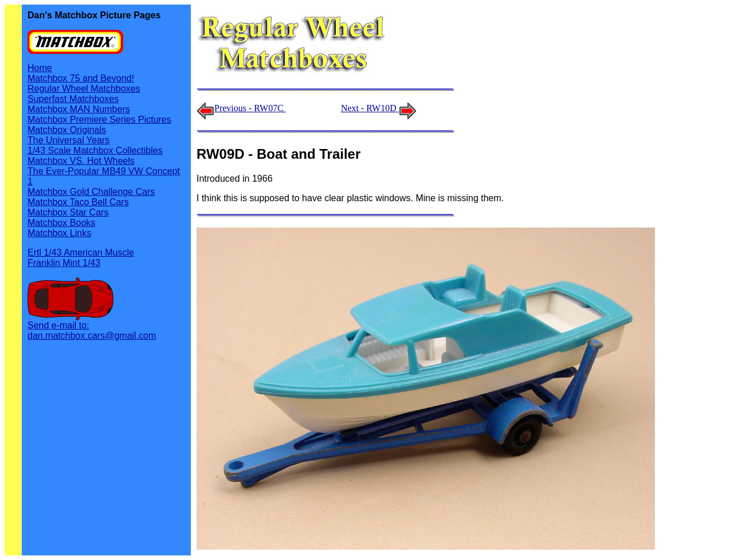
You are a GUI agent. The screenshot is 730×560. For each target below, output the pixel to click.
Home (40, 68)
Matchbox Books (61, 223)
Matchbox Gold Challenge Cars (91, 192)
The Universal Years (68, 140)
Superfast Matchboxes (73, 99)
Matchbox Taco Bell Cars (78, 202)
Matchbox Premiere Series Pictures (99, 120)
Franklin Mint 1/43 (64, 263)
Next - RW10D (379, 108)
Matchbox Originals (67, 130)
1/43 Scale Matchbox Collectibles (95, 150)
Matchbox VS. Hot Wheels (81, 161)
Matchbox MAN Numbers (79, 109)
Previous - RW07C (250, 108)
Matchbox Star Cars (68, 212)
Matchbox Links (59, 233)
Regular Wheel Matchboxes (84, 89)
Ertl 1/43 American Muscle (81, 252)
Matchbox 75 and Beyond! (81, 78)
